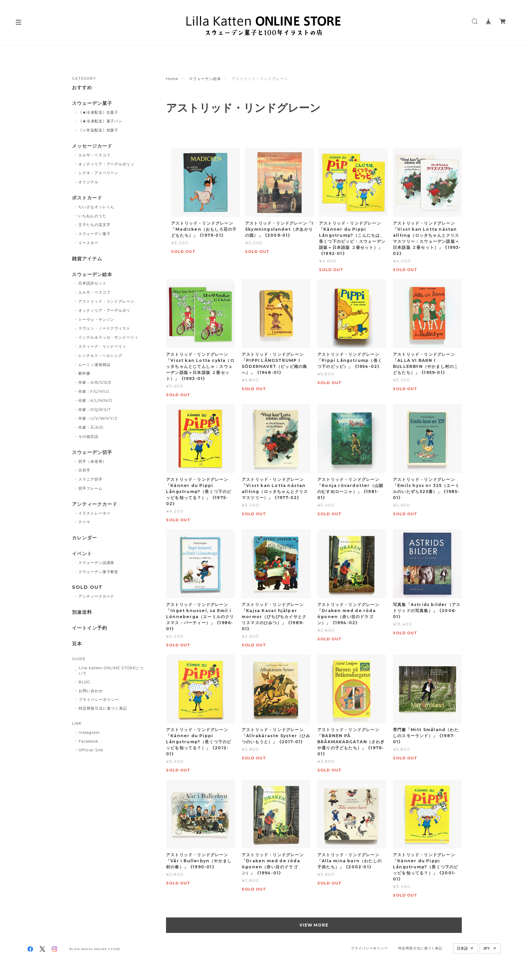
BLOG (85, 682)
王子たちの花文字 (94, 225)
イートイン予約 (90, 628)
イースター (88, 243)
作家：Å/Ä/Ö (91, 427)
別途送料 (82, 612)
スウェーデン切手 (92, 453)
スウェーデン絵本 (205, 79)
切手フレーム (90, 488)
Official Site (91, 750)
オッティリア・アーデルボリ (104, 310)
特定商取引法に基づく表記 (103, 708)
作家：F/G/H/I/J (94, 391)
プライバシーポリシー (99, 700)
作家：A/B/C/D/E (95, 382)
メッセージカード (92, 146)
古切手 (84, 470)
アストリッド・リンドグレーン (106, 301)
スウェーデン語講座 (96, 563)
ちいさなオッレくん (96, 207)
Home (172, 79)
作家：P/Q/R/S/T (95, 410)
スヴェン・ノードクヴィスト (104, 328)
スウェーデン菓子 (92, 103)
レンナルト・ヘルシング (100, 355)
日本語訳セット (92, 283)
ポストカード (87, 198)
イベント (82, 554)
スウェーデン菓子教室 (98, 572)
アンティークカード (95, 504)
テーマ (84, 522)
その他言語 (88, 437)
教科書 (84, 373)
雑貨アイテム (87, 259)
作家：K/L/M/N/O (95, 401)
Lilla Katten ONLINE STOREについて (111, 671)
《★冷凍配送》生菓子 (98, 112)
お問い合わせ (91, 691)
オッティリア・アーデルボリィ (106, 164)
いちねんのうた (92, 216)
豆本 (77, 644)
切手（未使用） (92, 461)
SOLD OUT (87, 587)
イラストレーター (94, 513)
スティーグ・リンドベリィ (103, 346)
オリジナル (88, 182)
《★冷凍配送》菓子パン (100, 121)
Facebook (89, 741)
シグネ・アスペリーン (98, 173)
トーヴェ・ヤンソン (96, 319)
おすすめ (82, 88)
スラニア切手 (90, 479)
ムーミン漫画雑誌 (94, 365)
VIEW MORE (314, 925)
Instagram (89, 732)
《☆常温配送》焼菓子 (98, 130)
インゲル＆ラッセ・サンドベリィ (108, 337)
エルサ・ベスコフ (94, 155)
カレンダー (85, 538)
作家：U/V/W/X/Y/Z (98, 418)
